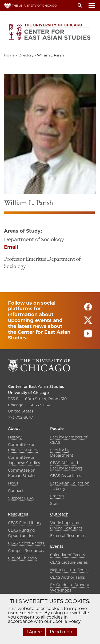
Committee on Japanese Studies (24, 460)
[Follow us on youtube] (88, 336)
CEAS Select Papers (26, 543)
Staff (55, 503)
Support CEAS (21, 498)
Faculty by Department (62, 453)
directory (26, 55)
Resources (18, 514)
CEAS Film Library (25, 523)
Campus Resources (26, 551)
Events (57, 546)
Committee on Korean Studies (22, 473)
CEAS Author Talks (67, 577)
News (13, 483)
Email (11, 247)
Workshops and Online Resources (66, 525)
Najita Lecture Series (69, 570)
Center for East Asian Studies (36, 387)
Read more (62, 632)
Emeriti (57, 496)
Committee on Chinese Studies (23, 447)
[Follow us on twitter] (88, 322)
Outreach (59, 514)
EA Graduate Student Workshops (70, 588)
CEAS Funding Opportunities (21, 533)
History (15, 437)
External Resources (68, 536)
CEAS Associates (66, 476)
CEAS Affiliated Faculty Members (66, 465)
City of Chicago (22, 558)
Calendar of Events (68, 555)
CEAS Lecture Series (69, 562)
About (14, 429)
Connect (16, 491)
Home (9, 55)
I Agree (34, 632)
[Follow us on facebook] (88, 309)
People (57, 429)
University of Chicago (28, 393)
